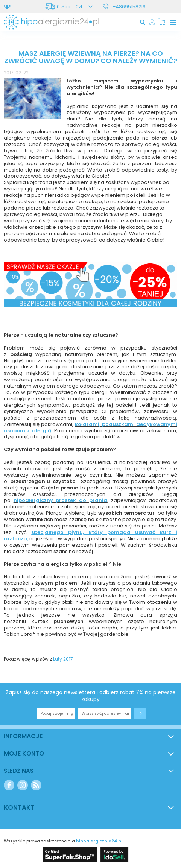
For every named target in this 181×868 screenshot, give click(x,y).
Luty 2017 (63, 659)
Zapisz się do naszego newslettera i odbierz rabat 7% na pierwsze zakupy (91, 696)
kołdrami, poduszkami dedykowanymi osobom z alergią (90, 427)
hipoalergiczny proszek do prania (60, 500)
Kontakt (19, 807)
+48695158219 (129, 7)
